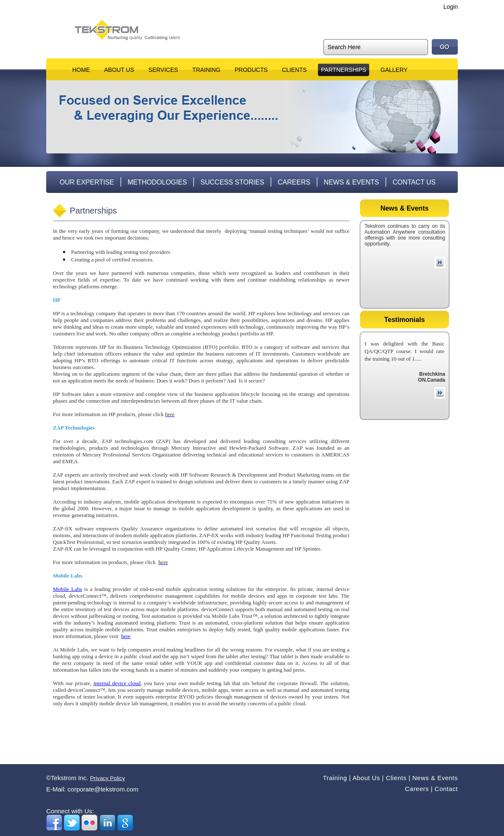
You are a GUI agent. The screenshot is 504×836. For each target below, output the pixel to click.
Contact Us (414, 182)
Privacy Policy (107, 778)
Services (163, 70)
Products (251, 70)
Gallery (394, 70)
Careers (294, 182)
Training (206, 70)
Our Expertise (87, 182)
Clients (294, 70)
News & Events (352, 182)
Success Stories (232, 182)
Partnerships (344, 70)
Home (81, 70)
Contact (446, 789)
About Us (119, 70)
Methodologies (157, 182)
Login (451, 7)
